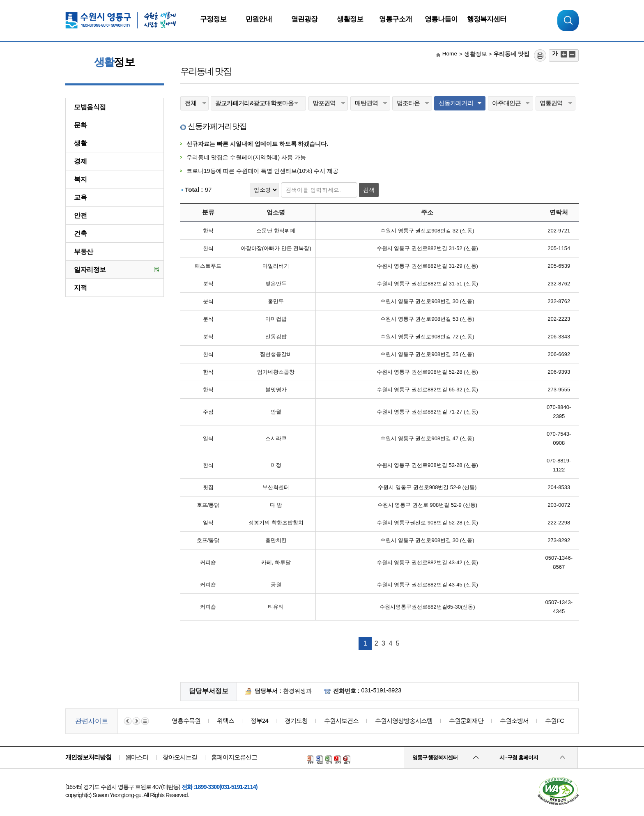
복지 (80, 179)
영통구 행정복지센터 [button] (435, 758)
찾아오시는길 (180, 757)
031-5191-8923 (382, 690)
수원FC (554, 721)
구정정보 (213, 19)
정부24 (259, 721)
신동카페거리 (456, 103)
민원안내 (259, 19)
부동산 (84, 252)
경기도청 (296, 721)
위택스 (225, 721)
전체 (191, 103)
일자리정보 (90, 270)
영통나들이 (441, 19)
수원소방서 (514, 721)
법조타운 (408, 103)
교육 (80, 197)
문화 (80, 125)
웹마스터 (137, 757)
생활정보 (350, 19)
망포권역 (324, 103)
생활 (80, 143)
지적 (80, 288)
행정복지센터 (487, 19)
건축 (80, 233)
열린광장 (304, 19)
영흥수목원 (186, 721)
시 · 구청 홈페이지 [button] (519, 758)
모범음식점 (90, 107)
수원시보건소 (341, 721)
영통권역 (551, 103)
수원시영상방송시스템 (404, 721)
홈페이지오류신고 (234, 757)
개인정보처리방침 (88, 757)
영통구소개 (396, 19)
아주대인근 (506, 103)
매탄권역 (366, 103)
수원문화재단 (466, 721)
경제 (80, 161)
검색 (369, 190)
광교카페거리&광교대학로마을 (254, 103)
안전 (80, 215)
